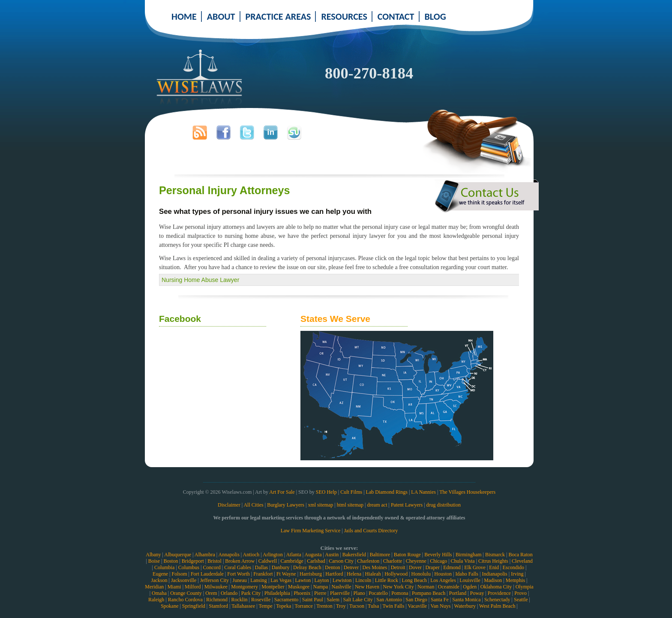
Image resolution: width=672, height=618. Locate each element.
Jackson (159, 580)
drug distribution (444, 505)
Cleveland (522, 561)
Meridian (154, 587)
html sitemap (350, 505)
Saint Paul (313, 600)
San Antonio (389, 600)
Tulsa (373, 606)
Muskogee (299, 587)
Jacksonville (184, 580)
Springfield (194, 606)
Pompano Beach (429, 593)
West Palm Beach (497, 606)
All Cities (253, 505)
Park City (251, 593)
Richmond (217, 600)
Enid (494, 567)
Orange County (186, 593)
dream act (377, 505)
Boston (171, 561)
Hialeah (373, 574)
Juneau (239, 580)
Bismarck (495, 555)
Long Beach (414, 580)
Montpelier (273, 587)
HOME (184, 16)
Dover (415, 567)
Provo (520, 593)
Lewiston (342, 580)
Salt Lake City (358, 600)
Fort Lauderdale (207, 574)
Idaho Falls (467, 574)
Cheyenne (416, 561)
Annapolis (229, 555)
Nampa (320, 587)
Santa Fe (440, 600)
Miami (174, 587)
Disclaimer (229, 505)
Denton (332, 567)
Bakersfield (354, 555)
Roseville (261, 600)
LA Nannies (423, 492)
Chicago (438, 561)
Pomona (400, 593)
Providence (499, 593)
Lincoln (363, 580)
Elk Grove (475, 567)
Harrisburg (311, 574)
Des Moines (375, 567)
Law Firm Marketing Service (311, 531)
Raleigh (156, 600)
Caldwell (268, 561)
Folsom (179, 574)
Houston (443, 574)
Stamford (218, 606)
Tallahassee (243, 606)
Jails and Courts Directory (371, 531)
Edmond (452, 567)
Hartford (334, 574)
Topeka (283, 606)
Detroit (398, 567)
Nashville (342, 587)
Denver (351, 567)
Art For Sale (282, 492)
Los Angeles (443, 580)
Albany (153, 555)
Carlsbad (316, 561)
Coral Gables (238, 567)
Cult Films (351, 492)
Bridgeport (193, 561)
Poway (477, 593)
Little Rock (387, 580)
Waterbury (465, 606)
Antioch (251, 555)
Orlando (229, 593)
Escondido (513, 567)
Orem (211, 593)
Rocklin (240, 600)
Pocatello (378, 593)
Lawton (303, 580)
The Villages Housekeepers (467, 492)
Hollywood (396, 574)
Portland (458, 593)
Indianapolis (494, 574)
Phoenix (302, 593)
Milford (193, 587)
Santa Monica (466, 600)
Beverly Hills (438, 555)
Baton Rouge (407, 555)
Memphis (515, 580)
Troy (341, 606)
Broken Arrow (240, 561)
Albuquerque (178, 555)
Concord (211, 567)
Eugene (160, 574)
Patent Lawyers (407, 505)
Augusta (313, 555)
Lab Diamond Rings (387, 492)
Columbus (189, 567)
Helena (354, 574)
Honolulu (421, 574)
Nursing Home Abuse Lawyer (200, 280)
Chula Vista (463, 561)
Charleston (368, 561)
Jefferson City (214, 580)
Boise (154, 561)
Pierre (320, 593)
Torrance (303, 606)
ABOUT (221, 16)
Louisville (470, 580)
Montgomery (244, 587)
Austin (332, 555)
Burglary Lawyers (286, 505)
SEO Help (326, 492)
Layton (322, 580)
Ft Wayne (286, 574)
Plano (359, 593)
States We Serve (335, 319)
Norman (426, 587)
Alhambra (205, 555)
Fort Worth (238, 574)
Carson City (341, 561)
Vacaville (418, 606)
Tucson (357, 606)
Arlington (273, 555)
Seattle (521, 600)
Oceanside (449, 587)
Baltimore (380, 555)
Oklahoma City (496, 587)
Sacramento (286, 600)
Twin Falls (394, 606)
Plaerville (340, 593)
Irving (517, 574)
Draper (432, 567)
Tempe (265, 606)
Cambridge (292, 561)
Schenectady (497, 600)
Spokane (169, 606)
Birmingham (469, 555)
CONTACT (396, 16)
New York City (398, 587)
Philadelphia (277, 593)
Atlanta (293, 555)
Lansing (259, 580)
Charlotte (393, 561)
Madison (493, 580)
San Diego (416, 600)
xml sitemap (320, 505)
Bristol (214, 561)
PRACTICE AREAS (278, 16)
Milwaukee (216, 587)
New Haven (367, 587)
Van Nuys (440, 606)
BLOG (435, 16)
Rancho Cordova (185, 600)
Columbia (164, 567)
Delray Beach (307, 567)
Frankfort (263, 574)
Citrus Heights (493, 561)
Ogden (470, 587)
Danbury (281, 567)
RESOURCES (344, 16)
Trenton (324, 606)
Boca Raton (520, 555)
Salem (333, 600)
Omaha (159, 593)
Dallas (262, 567)
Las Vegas (281, 580)
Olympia (525, 587)
